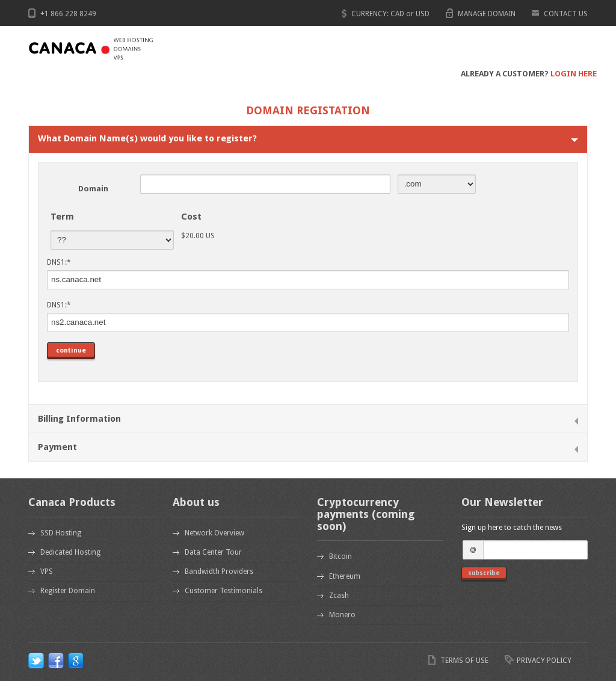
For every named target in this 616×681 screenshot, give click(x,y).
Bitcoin (340, 556)
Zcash (339, 596)
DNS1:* (59, 262)
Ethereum (345, 576)
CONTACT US (566, 14)
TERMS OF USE (464, 661)
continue (71, 350)
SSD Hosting (61, 533)
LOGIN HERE (574, 74)
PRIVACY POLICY (544, 661)
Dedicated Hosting (70, 552)
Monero (342, 615)
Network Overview (214, 533)
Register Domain (68, 591)
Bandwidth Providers (219, 572)
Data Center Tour (213, 552)
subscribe (484, 573)
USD (423, 14)
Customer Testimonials (223, 591)
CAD (397, 14)
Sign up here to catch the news (512, 528)
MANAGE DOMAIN (487, 14)
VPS (47, 572)
